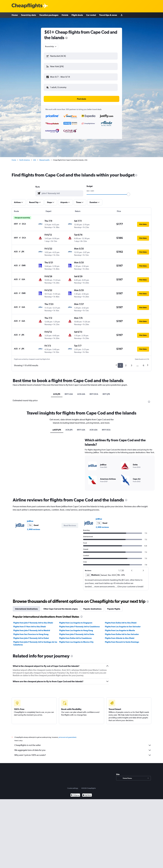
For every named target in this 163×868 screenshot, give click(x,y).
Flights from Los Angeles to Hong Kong (76, 630)
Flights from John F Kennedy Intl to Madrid (32, 630)
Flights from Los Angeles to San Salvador (123, 627)
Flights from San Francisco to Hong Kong (31, 634)
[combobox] (51, 46)
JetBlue (30, 521)
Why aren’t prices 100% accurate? (83, 755)
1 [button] (120, 365)
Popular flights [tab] (114, 609)
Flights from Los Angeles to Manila (120, 630)
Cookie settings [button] (73, 788)
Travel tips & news (108, 15)
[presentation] (66, 38)
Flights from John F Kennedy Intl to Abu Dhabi (33, 623)
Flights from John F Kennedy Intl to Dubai (31, 638)
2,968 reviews (33, 529)
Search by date (29, 15)
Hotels (65, 15)
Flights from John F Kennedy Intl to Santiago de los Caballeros (35, 643)
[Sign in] (122, 15)
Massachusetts (44, 160)
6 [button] (143, 365)
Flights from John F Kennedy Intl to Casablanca (79, 627)
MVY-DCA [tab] (94, 394)
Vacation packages (49, 15)
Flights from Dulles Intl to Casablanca (75, 638)
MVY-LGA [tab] (69, 394)
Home (15, 15)
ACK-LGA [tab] (81, 394)
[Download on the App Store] (87, 795)
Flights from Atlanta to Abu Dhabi (120, 638)
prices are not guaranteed (67, 737)
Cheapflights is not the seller (83, 745)
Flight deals (77, 15)
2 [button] (126, 365)
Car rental (91, 15)
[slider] (128, 194)
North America (25, 160)
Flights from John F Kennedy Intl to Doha (77, 634)
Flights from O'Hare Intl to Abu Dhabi (30, 627)
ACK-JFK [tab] (57, 394)
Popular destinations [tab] (92, 609)
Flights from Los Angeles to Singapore (76, 623)
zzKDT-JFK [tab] (57, 430)
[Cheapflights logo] (27, 6)
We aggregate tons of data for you (83, 750)
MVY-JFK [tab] (106, 394)
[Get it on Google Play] (75, 795)
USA (35, 160)
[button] (81, 56)
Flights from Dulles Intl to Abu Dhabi (121, 623)
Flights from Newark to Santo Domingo (122, 642)
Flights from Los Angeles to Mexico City (76, 642)
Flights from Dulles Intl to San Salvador (122, 634)
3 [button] (131, 365)
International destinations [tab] (26, 609)
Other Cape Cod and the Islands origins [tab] (61, 609)
